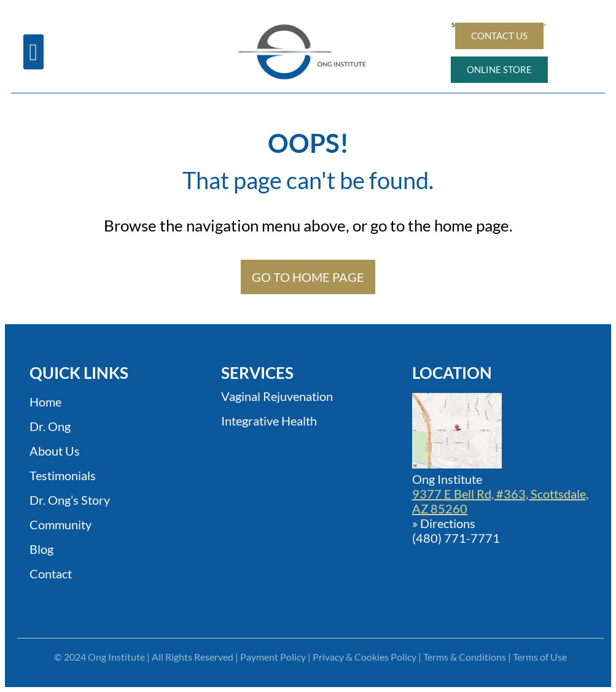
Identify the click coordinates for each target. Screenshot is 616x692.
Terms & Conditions (465, 657)
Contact (51, 573)
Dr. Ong (50, 426)
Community (60, 524)
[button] (33, 52)
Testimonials (63, 475)
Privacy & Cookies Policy (365, 657)
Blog (41, 549)
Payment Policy (273, 657)
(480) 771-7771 (456, 538)
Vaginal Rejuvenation (277, 396)
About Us (55, 451)
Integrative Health (269, 421)
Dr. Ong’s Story (70, 500)
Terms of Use (540, 657)
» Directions (444, 523)
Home (45, 402)
